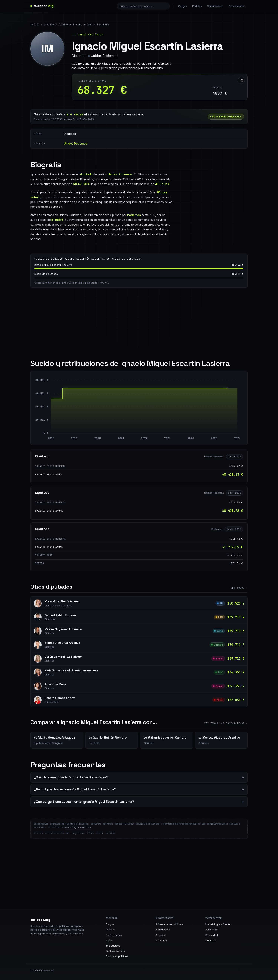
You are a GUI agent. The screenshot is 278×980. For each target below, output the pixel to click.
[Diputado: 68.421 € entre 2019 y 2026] (156, 410)
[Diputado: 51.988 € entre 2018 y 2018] (52, 416)
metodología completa (78, 828)
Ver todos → (239, 588)
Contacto (211, 940)
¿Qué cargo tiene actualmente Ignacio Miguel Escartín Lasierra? (84, 802)
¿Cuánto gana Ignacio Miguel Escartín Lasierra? (71, 777)
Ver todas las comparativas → (226, 723)
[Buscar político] (143, 6)
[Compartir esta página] (241, 80)
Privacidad (212, 935)
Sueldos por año (115, 951)
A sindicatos (163, 930)
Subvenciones (237, 6)
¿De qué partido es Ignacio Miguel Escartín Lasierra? (75, 789)
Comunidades (215, 6)
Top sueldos (113, 946)
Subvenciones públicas (169, 924)
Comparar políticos (117, 956)
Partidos (197, 6)
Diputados (50, 25)
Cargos (183, 6)
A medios (161, 935)
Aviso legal (212, 930)
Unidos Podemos (104, 56)
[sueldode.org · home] (42, 6)
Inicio (35, 25)
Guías (109, 940)
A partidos (161, 940)
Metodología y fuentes (219, 924)
